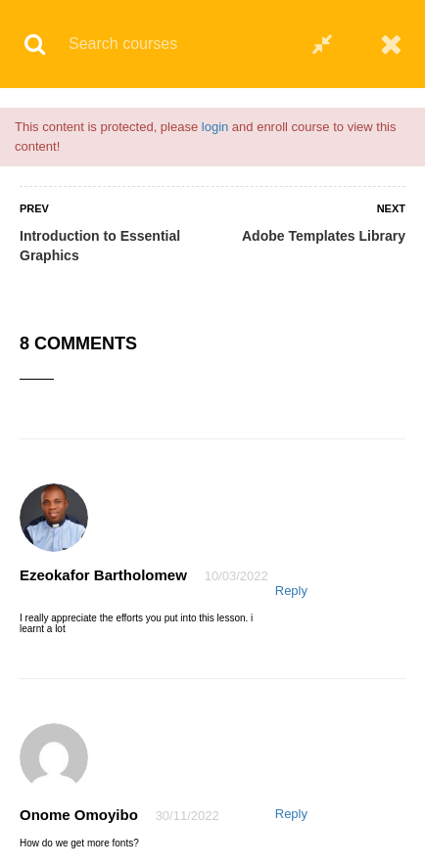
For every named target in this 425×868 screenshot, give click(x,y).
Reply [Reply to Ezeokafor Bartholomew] (291, 591)
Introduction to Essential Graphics (100, 246)
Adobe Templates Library (324, 236)
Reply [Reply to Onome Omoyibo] (291, 814)
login (215, 127)
